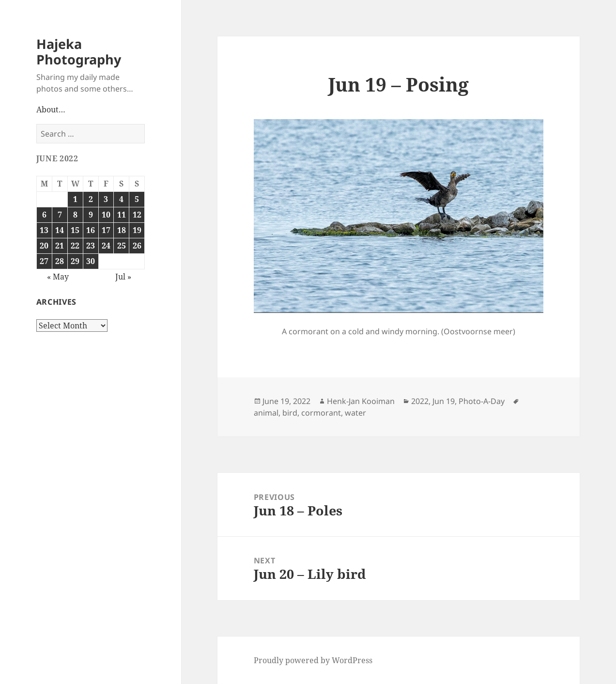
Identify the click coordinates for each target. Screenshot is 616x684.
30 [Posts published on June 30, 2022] (91, 261)
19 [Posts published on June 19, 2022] (137, 230)
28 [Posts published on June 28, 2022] (60, 261)
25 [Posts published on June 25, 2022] (122, 246)
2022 (420, 401)
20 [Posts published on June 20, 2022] (44, 246)
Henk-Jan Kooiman (361, 401)
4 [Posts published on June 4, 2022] (121, 199)
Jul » (123, 277)
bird (290, 413)
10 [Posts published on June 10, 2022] (106, 215)
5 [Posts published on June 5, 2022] (137, 199)
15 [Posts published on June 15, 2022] (75, 230)
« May (58, 277)
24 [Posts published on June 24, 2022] (106, 246)
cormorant (321, 413)
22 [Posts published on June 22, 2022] (75, 246)
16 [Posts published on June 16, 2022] (91, 230)
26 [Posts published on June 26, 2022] (137, 246)
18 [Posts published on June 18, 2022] (122, 230)
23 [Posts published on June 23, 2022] (91, 246)
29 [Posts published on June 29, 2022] (75, 261)
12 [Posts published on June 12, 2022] (137, 215)
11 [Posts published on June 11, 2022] (122, 215)
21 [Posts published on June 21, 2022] (60, 246)
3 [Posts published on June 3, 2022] (106, 199)
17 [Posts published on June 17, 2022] (106, 230)
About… (51, 109)
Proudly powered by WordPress (313, 660)
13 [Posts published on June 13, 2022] (44, 230)
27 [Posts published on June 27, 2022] (44, 261)
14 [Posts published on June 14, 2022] (60, 230)
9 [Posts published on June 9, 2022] (91, 215)
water (355, 413)
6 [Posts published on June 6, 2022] (44, 215)
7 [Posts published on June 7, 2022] (60, 215)
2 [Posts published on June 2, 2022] (91, 199)
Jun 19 (444, 401)
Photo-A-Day (482, 401)
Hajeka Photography (79, 52)
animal (266, 413)
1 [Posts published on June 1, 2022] (75, 199)
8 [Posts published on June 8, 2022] (75, 215)
